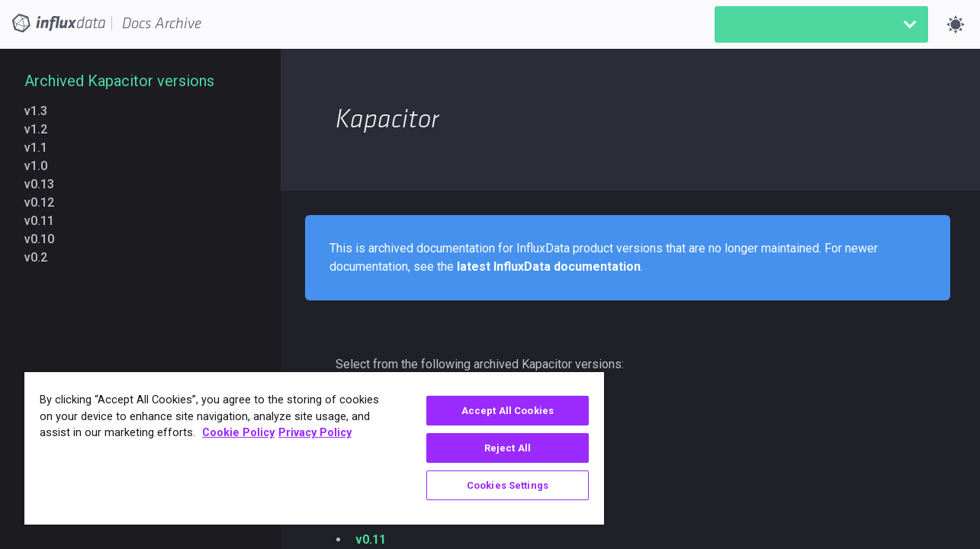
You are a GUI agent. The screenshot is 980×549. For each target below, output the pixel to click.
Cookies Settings (498, 485)
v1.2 (42, 129)
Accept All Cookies (498, 411)
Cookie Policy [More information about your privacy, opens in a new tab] (238, 433)
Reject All (498, 448)
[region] (308, 448)
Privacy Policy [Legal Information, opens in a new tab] (315, 433)
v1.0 (42, 166)
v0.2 (42, 257)
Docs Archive (162, 24)
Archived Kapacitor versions (119, 81)
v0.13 (45, 184)
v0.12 (45, 202)
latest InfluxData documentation (549, 266)
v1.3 (42, 111)
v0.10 (45, 239)
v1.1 (42, 148)
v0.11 (45, 221)
